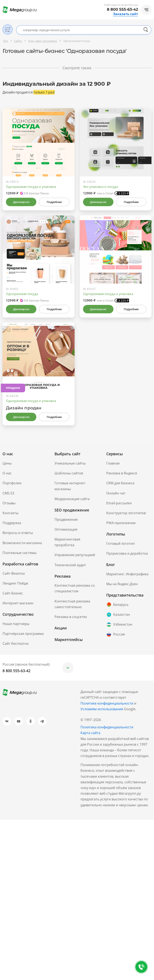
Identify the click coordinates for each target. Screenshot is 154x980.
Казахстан (118, 615)
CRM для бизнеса (120, 483)
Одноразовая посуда (22, 294)
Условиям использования (102, 709)
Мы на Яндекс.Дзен (122, 584)
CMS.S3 (8, 493)
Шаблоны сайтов (69, 473)
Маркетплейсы (69, 640)
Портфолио (12, 483)
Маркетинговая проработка (67, 542)
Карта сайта (90, 733)
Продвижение (66, 519)
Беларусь (117, 605)
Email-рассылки (119, 503)
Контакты (10, 513)
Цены (7, 463)
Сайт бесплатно (16, 644)
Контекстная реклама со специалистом (75, 588)
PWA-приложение (121, 523)
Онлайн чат (116, 493)
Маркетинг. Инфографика (127, 574)
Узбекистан (119, 625)
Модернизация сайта (72, 499)
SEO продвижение (72, 510)
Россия (116, 634)
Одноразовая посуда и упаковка (31, 187)
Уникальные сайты (70, 463)
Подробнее (54, 202)
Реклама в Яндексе (122, 473)
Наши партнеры (16, 624)
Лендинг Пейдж (15, 583)
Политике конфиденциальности (107, 703)
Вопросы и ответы (18, 533)
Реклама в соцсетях (71, 617)
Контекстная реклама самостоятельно (72, 604)
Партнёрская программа (23, 634)
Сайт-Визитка (14, 573)
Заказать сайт (125, 14)
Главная (113, 463)
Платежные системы (20, 553)
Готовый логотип (121, 543)
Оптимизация (66, 529)
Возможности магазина (22, 543)
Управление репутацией (75, 555)
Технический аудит (70, 565)
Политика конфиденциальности (107, 727)
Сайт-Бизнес (13, 593)
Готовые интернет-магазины (70, 486)
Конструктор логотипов (126, 513)
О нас (7, 473)
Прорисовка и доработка (127, 553)
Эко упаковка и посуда (100, 187)
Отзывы (9, 503)
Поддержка (12, 523)
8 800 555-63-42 (122, 9)
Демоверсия (21, 202)
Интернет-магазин (18, 603)
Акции (61, 628)
